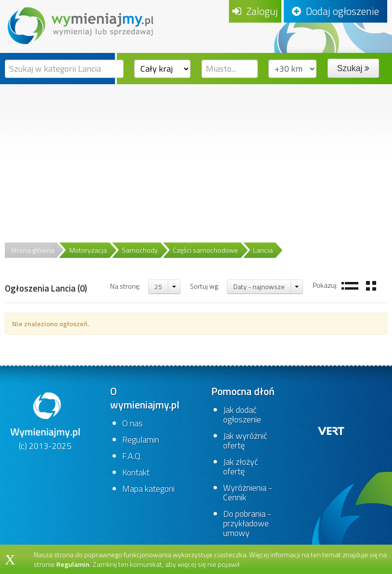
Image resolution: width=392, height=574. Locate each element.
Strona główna (32, 250)
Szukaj (353, 68)
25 (158, 287)
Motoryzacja (88, 250)
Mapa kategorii (148, 489)
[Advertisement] (196, 156)
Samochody (140, 250)
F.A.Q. (132, 456)
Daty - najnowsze (259, 287)
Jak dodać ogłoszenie (242, 415)
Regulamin (141, 440)
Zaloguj (255, 11)
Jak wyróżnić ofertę (245, 440)
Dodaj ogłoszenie (335, 11)
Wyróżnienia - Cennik (248, 492)
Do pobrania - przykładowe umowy (247, 523)
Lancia (263, 250)
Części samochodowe (205, 250)
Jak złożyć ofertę (241, 466)
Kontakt (136, 472)
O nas (133, 423)
